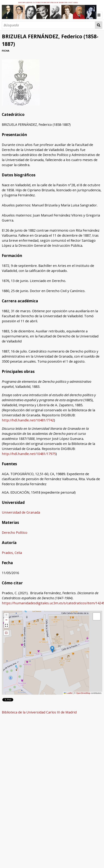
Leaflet (68, 693)
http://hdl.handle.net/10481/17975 (29, 454)
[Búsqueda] (48, 25)
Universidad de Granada (21, 512)
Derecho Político (15, 533)
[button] (52, 649)
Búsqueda (99, 25)
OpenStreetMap (83, 693)
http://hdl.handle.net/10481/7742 (28, 420)
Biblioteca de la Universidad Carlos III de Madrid (39, 712)
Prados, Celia (12, 553)
